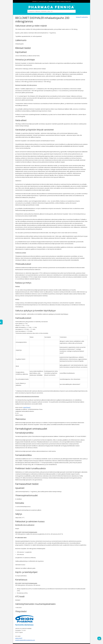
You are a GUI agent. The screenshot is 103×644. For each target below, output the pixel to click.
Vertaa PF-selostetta (82, 17)
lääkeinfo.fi (35, 1)
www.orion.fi (19, 638)
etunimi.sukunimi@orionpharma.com (25, 640)
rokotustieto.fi (43, 1)
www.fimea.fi (27, 407)
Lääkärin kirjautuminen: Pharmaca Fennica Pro (60, 1)
